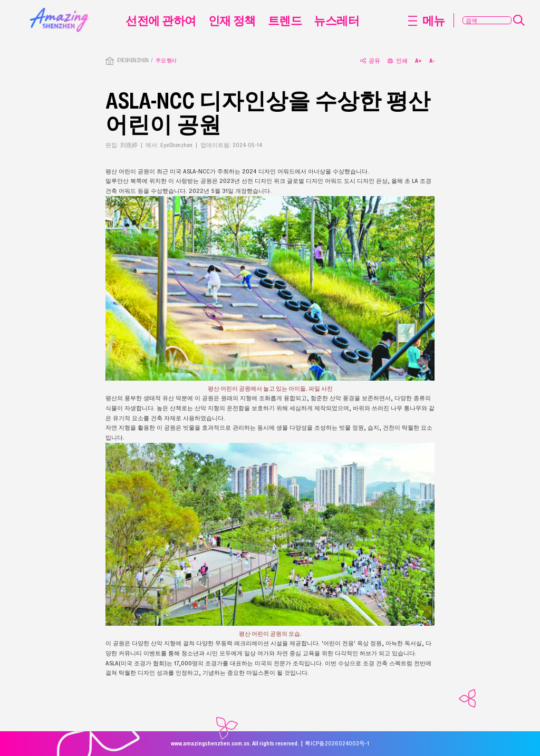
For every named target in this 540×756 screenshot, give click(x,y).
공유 (370, 61)
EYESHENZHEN (133, 60)
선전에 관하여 (161, 20)
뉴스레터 (336, 20)
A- (432, 61)
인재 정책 (232, 20)
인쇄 (398, 61)
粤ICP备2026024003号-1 (337, 743)
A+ (418, 61)
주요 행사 (166, 60)
